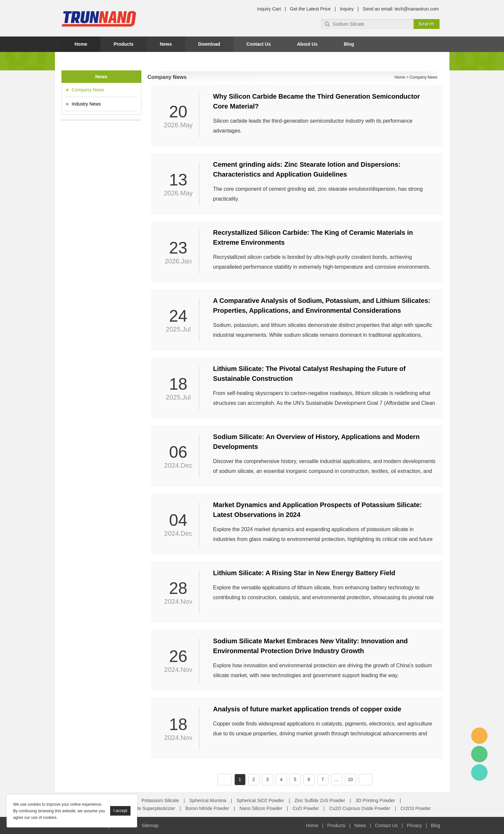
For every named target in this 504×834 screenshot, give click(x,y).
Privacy (414, 825)
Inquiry (347, 9)
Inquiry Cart (269, 9)
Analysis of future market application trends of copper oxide (307, 709)
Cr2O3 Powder (416, 808)
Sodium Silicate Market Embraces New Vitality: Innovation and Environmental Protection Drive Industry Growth (310, 646)
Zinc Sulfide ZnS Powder (320, 800)
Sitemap (150, 825)
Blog (349, 44)
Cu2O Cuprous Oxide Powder (360, 808)
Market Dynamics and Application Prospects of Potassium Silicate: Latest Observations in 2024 (317, 510)
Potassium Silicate (160, 800)
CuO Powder (306, 808)
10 (350, 779)
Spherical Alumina (208, 800)
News (166, 44)
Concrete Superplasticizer (149, 808)
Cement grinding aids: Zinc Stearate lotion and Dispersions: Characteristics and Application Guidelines (307, 169)
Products (123, 44)
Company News (88, 90)
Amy (479, 736)
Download (209, 44)
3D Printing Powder (375, 800)
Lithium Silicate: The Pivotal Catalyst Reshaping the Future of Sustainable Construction (309, 374)
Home (81, 44)
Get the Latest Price (310, 9)
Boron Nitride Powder (207, 808)
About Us (307, 44)
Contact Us (259, 44)
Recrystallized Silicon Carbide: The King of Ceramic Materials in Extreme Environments (313, 237)
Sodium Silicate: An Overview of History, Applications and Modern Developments (316, 442)
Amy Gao (479, 773)
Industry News (86, 104)
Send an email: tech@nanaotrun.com (401, 9)
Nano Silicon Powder (261, 808)
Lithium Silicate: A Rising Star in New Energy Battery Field (304, 573)
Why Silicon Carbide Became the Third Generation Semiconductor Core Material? (316, 101)
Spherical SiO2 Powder (261, 800)
